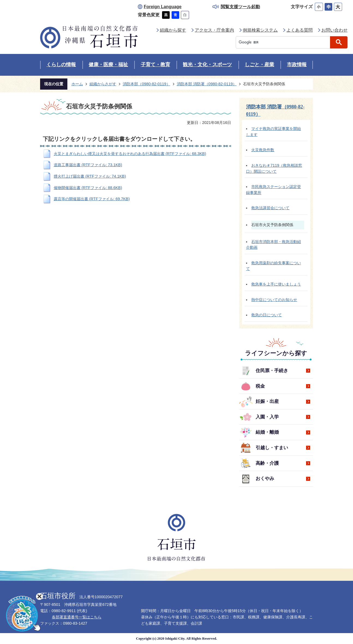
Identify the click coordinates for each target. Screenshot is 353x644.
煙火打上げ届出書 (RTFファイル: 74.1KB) (90, 176)
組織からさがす (103, 84)
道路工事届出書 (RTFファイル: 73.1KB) (88, 165)
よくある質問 (300, 30)
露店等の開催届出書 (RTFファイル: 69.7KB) (92, 199)
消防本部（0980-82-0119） (146, 84)
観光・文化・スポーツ (207, 65)
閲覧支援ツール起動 (240, 7)
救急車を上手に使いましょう (276, 284)
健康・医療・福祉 (108, 65)
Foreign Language (163, 7)
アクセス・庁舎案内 (214, 30)
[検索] (284, 42)
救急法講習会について (270, 208)
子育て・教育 (155, 65)
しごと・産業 (259, 65)
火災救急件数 (263, 150)
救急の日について (267, 315)
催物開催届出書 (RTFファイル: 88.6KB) (88, 188)
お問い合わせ (334, 30)
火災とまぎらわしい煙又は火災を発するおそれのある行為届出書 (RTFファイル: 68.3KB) (130, 154)
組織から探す (173, 30)
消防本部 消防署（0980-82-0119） (207, 84)
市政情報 (297, 65)
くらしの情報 (61, 65)
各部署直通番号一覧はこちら (77, 617)
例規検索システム (260, 30)
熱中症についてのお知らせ (274, 300)
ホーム (77, 84)
